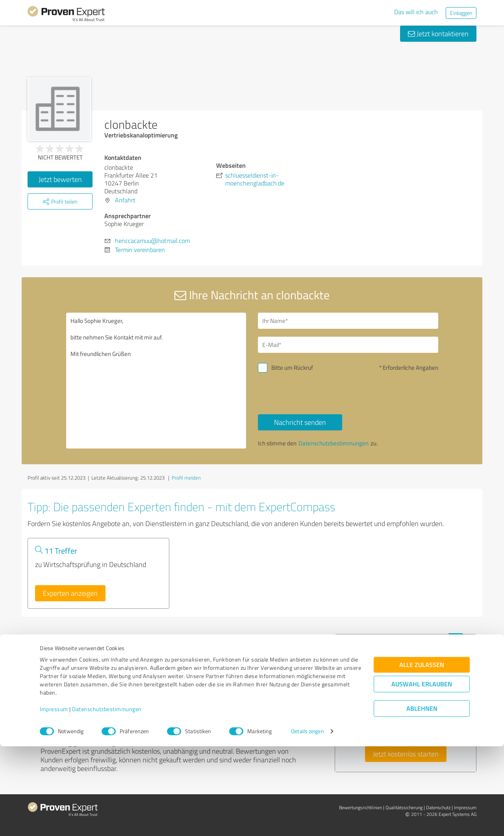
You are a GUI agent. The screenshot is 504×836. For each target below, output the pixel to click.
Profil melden (186, 478)
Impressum (54, 799)
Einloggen (461, 13)
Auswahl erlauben (422, 774)
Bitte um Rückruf (292, 368)
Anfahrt (125, 200)
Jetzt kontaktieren (438, 33)
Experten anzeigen (70, 593)
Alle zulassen (422, 755)
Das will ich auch (416, 12)
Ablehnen (422, 798)
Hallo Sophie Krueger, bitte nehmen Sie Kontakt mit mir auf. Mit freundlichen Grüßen (156, 381)
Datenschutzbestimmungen (107, 799)
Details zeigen (307, 821)
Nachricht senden (300, 422)
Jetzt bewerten (60, 179)
